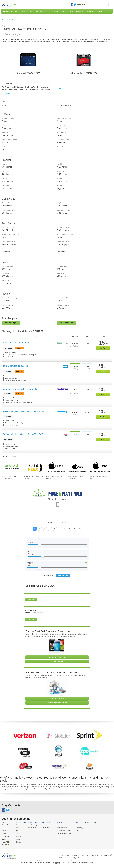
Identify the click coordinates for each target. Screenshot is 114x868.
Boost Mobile (6, 843)
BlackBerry (18, 827)
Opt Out (109, 854)
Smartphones (58, 825)
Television (43, 827)
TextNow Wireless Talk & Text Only (20, 389)
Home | (62, 854)
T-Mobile (4, 833)
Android (73, 825)
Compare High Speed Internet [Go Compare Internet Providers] (57, 703)
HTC (16, 830)
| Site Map (103, 854)
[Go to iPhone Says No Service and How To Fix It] (100, 468)
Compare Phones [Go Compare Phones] (57, 661)
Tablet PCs (30, 827)
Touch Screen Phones (60, 830)
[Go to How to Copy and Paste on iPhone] (56, 468)
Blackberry (74, 827)
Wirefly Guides (85, 823)
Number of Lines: (57, 523)
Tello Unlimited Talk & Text (16, 366)
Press (84, 4)
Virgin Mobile (6, 835)
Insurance (80, 11)
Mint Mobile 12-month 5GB (16, 343)
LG (16, 833)
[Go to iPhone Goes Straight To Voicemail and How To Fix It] (78, 468)
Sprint (4, 830)
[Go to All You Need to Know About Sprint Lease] (34, 468)
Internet (56, 11)
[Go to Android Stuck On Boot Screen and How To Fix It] (11, 468)
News (79, 4)
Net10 (4, 838)
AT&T (3, 827)
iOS (72, 830)
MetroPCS (5, 841)
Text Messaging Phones (61, 833)
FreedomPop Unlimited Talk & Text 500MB (24, 411)
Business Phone (27, 11)
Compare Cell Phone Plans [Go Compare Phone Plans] (57, 657)
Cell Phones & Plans (10, 11)
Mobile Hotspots (32, 825)
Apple (17, 825)
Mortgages (90, 11)
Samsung (18, 841)
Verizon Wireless (7, 825)
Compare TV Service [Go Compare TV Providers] (57, 699)
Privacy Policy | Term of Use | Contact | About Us (82, 854)
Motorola (18, 835)
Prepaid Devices (59, 827)
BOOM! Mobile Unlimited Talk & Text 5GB (23, 434)
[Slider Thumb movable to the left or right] (40, 545)
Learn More (31, 600)
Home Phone (40, 11)
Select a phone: (58, 499)
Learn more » (7, 93)
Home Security (68, 11)
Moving (100, 11)
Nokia (17, 838)
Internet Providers (45, 825)
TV (49, 11)
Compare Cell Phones (9, 20)
